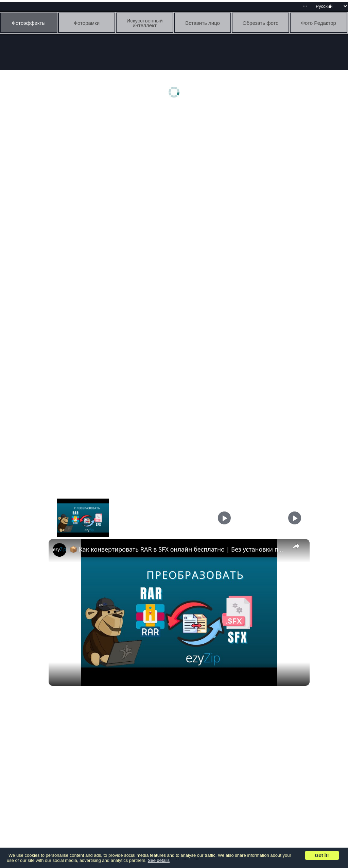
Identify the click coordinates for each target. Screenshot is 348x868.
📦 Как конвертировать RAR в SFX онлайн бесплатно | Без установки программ (178, 549)
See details (159, 860)
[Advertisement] (176, 162)
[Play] (224, 518)
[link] (59, 550)
